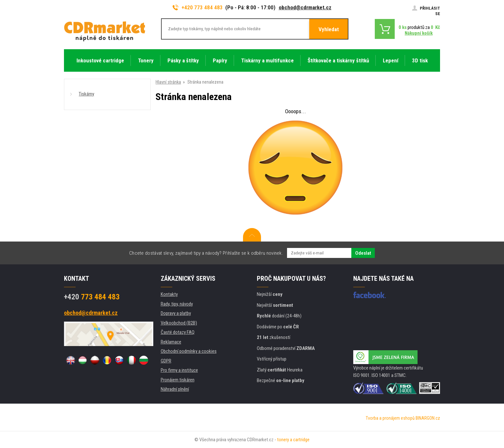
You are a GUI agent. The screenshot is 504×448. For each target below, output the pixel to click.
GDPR (166, 361)
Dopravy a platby (176, 313)
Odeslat (363, 253)
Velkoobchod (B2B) (179, 323)
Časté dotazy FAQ (178, 332)
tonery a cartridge (293, 440)
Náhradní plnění (175, 389)
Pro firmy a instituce (179, 370)
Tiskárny (86, 94)
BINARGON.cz (428, 418)
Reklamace (171, 342)
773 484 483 (92, 297)
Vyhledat (329, 29)
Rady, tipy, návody (177, 304)
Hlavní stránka (168, 82)
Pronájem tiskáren (178, 380)
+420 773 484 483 (198, 7)
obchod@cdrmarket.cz (305, 7)
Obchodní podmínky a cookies (189, 351)
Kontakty (169, 294)
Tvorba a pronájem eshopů (390, 418)
